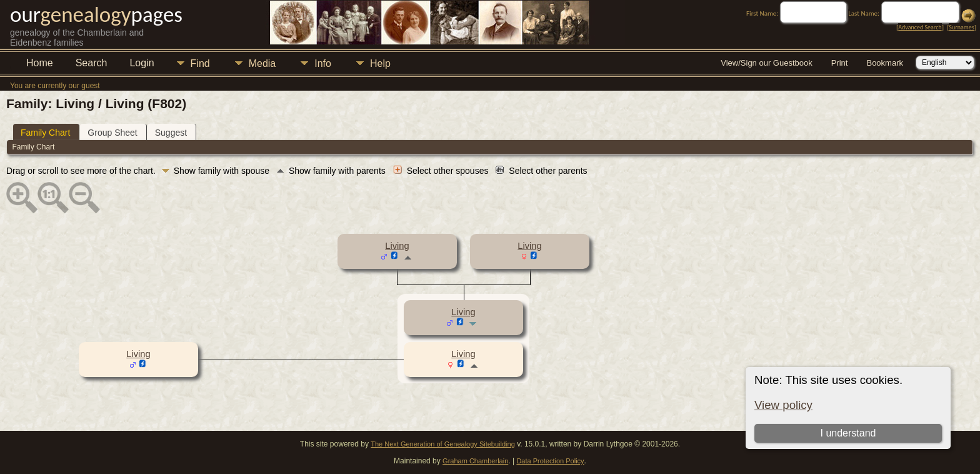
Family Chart (45, 133)
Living (397, 246)
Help (380, 63)
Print (840, 63)
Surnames (961, 27)
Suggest (171, 133)
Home (40, 63)
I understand (848, 433)
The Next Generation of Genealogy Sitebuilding (443, 444)
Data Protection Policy (550, 461)
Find (200, 63)
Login (142, 63)
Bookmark (885, 63)
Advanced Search (920, 27)
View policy (783, 405)
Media (262, 63)
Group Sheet (112, 133)
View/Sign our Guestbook (766, 63)
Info (323, 63)
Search (92, 63)
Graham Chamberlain (475, 461)
